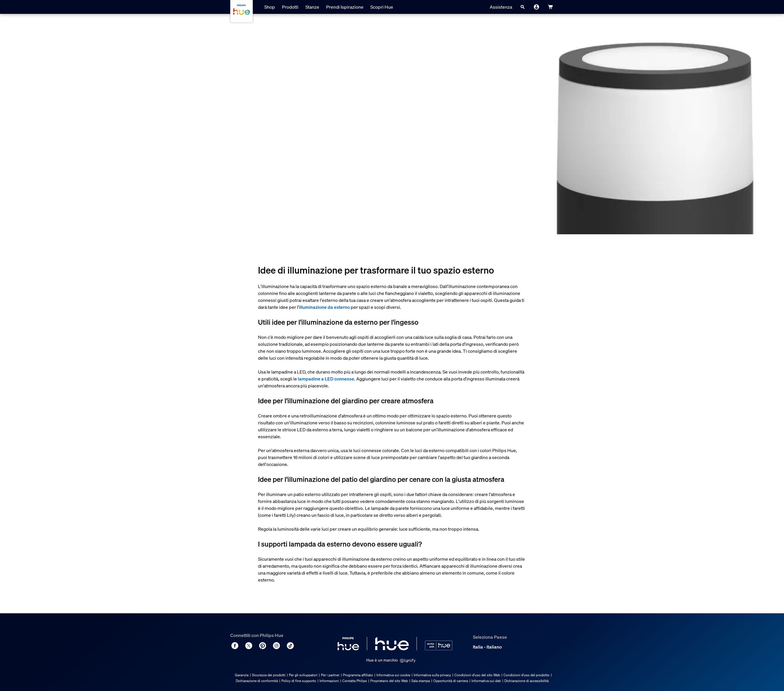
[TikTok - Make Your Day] (290, 646)
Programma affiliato (358, 675)
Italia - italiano (487, 647)
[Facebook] (235, 646)
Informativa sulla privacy (432, 675)
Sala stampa (421, 681)
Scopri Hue (382, 7)
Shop (270, 7)
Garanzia (242, 675)
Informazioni (329, 681)
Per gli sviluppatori (303, 675)
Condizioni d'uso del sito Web (477, 675)
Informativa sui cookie (393, 675)
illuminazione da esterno (324, 307)
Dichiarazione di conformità (257, 681)
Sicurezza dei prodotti (269, 675)
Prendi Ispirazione (345, 7)
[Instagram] (276, 646)
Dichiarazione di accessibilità (526, 681)
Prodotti (290, 7)
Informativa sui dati (486, 681)
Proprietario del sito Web (389, 681)
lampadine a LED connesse (326, 379)
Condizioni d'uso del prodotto (526, 675)
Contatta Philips (355, 681)
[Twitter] (249, 646)
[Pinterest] (263, 646)
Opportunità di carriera (451, 681)
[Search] (523, 7)
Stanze (312, 7)
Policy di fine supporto (299, 681)
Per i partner (330, 675)
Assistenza (501, 7)
